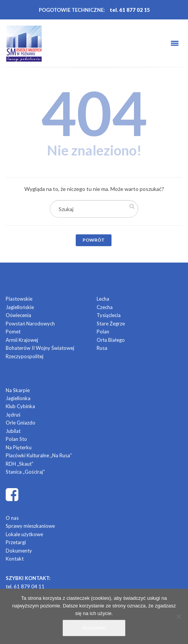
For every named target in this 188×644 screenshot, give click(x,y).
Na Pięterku (19, 447)
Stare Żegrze (111, 324)
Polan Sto (16, 439)
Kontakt (15, 559)
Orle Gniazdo (21, 423)
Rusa (102, 348)
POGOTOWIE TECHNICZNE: (72, 10)
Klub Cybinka (20, 406)
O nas (12, 518)
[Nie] (178, 617)
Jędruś (13, 415)
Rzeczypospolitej (25, 356)
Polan (103, 332)
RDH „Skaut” (20, 464)
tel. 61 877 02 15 (130, 10)
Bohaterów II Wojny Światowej (40, 348)
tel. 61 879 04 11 (25, 586)
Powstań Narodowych (30, 324)
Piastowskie (19, 299)
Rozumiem (94, 628)
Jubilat (13, 431)
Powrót (94, 240)
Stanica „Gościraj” (25, 472)
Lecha (103, 299)
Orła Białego (111, 340)
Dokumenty (19, 551)
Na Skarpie (18, 390)
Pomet (13, 332)
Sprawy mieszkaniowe (30, 526)
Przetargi (16, 542)
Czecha (105, 307)
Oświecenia (18, 315)
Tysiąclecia (109, 315)
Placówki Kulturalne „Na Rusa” (39, 455)
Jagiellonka (18, 398)
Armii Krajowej (22, 340)
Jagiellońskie (20, 307)
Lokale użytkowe (24, 534)
